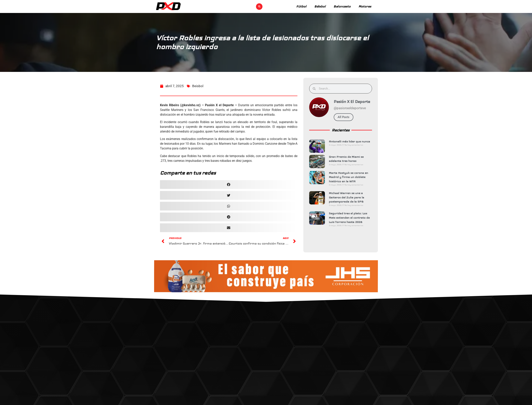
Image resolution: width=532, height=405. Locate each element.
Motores (365, 6)
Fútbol (301, 6)
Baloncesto (342, 6)
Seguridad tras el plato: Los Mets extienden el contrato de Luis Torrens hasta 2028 (354, 218)
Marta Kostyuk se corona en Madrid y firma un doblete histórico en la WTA (353, 177)
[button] (259, 7)
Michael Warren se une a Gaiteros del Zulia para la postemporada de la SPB (351, 197)
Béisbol (320, 6)
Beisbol (198, 97)
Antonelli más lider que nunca (354, 141)
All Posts (348, 117)
